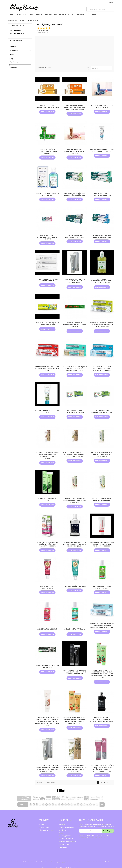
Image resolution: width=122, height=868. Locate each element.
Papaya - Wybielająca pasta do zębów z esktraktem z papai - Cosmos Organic (75, 459)
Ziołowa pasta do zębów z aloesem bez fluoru (47, 324)
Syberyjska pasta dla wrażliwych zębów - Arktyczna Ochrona (102, 371)
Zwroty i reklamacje (66, 846)
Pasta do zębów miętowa (75, 593)
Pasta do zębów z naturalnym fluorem (75, 236)
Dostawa (62, 831)
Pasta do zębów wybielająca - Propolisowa (47, 107)
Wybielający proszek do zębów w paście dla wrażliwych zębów (47, 549)
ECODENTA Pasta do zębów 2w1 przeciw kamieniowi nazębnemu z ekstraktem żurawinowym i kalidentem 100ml (102, 681)
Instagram (63, 798)
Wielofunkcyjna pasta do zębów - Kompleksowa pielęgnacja (102, 459)
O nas (61, 840)
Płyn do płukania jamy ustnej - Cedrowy (102, 594)
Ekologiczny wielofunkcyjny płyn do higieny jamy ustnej (102, 281)
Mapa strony (63, 854)
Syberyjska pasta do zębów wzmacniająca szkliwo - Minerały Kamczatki (75, 372)
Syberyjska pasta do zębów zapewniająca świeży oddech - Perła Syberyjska (102, 633)
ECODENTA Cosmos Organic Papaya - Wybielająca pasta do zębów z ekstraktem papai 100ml (75, 775)
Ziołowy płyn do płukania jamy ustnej (47, 194)
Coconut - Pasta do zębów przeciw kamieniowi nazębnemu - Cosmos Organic (47, 460)
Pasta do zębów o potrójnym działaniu (75, 416)
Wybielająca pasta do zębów (47, 504)
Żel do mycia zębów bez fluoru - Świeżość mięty (75, 194)
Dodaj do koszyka (47, 114)
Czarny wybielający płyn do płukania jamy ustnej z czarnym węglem (75, 549)
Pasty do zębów (15, 30)
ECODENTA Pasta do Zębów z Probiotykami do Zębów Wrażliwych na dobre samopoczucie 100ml (102, 775)
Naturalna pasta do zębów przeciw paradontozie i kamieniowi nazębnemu (102, 550)
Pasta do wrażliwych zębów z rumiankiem (102, 504)
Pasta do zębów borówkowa (47, 594)
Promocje (42, 831)
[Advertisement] (75, 51)
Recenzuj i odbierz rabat (67, 849)
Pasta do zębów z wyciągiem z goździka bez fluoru (75, 151)
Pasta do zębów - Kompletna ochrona (102, 194)
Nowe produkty (44, 834)
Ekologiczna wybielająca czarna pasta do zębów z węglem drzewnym (75, 679)
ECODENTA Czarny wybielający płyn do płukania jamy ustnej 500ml (102, 727)
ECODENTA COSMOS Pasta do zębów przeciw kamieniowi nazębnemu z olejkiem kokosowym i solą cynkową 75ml (47, 728)
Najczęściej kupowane (46, 837)
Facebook (59, 798)
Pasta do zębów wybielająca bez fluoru (102, 416)
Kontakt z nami (64, 851)
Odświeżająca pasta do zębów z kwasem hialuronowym (75, 281)
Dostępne (102, 68)
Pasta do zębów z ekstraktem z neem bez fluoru (47, 151)
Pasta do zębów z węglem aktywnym (47, 673)
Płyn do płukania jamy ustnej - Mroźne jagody (47, 636)
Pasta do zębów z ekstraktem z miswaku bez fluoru (75, 325)
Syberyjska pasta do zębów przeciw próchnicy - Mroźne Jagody (47, 371)
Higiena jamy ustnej (17, 26)
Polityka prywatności (66, 834)
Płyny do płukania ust (17, 33)
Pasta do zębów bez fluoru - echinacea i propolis (102, 151)
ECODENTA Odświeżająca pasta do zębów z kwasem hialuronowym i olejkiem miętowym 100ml (47, 775)
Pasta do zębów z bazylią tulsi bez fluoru (102, 106)
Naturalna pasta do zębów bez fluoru (47, 416)
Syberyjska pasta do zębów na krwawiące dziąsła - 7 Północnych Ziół (102, 326)
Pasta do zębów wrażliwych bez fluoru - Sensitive (47, 237)
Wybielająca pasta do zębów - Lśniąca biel (102, 236)
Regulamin (62, 837)
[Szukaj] (100, 9)
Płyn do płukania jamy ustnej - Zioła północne (75, 636)
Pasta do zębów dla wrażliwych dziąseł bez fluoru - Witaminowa (75, 107)
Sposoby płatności (65, 843)
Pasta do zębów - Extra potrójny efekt (47, 280)
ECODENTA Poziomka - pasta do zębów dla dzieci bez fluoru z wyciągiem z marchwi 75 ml (75, 727)
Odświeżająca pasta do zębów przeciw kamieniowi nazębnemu (75, 505)
